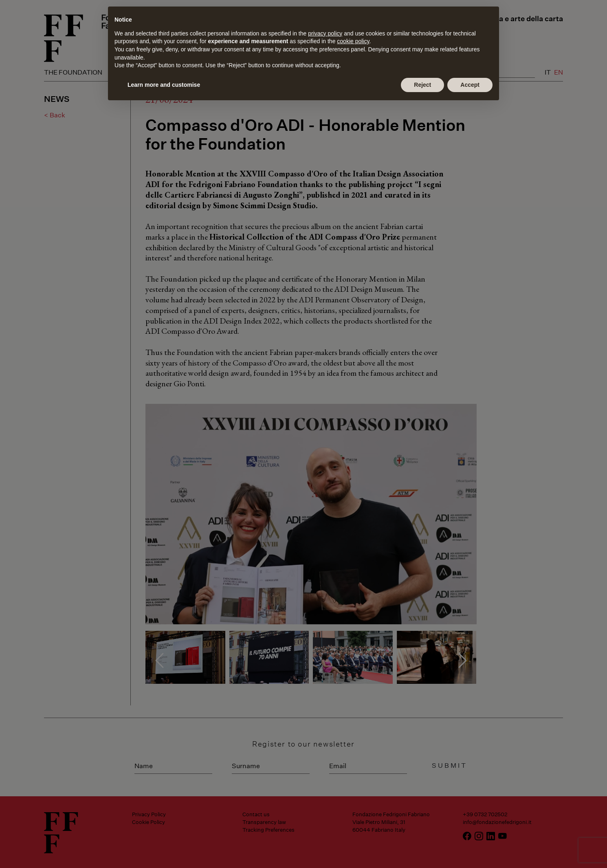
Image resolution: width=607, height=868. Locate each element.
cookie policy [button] (353, 41)
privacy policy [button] (325, 33)
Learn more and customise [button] (164, 85)
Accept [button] (470, 85)
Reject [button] (422, 85)
